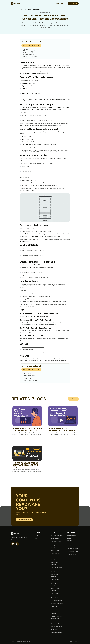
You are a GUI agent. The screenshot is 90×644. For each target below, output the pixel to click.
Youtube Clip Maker (28, 55)
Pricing (62, 4)
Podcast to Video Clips (56, 627)
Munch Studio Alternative (73, 543)
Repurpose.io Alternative (73, 551)
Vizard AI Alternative (72, 557)
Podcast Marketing (55, 624)
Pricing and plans (28, 49)
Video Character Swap (56, 632)
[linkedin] (17, 544)
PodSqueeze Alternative (73, 549)
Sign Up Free (73, 4)
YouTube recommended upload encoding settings (35, 352)
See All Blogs (73, 399)
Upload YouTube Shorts (28, 350)
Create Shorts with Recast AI (31, 45)
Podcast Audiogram (56, 621)
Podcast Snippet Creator (57, 567)
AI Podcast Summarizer (56, 536)
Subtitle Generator (55, 629)
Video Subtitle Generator (57, 635)
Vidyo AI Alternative (71, 554)
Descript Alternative (71, 536)
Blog (57, 4)
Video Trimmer (54, 606)
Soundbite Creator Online (57, 603)
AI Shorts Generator (59, 359)
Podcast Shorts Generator (30, 56)
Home (21, 10)
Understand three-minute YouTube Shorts (33, 347)
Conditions (76, 642)
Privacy (71, 642)
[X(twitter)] (13, 544)
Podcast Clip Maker (56, 550)
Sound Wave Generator (57, 601)
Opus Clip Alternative (72, 546)
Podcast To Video (55, 598)
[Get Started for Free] (24, 520)
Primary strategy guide (29, 51)
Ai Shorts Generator (29, 53)
